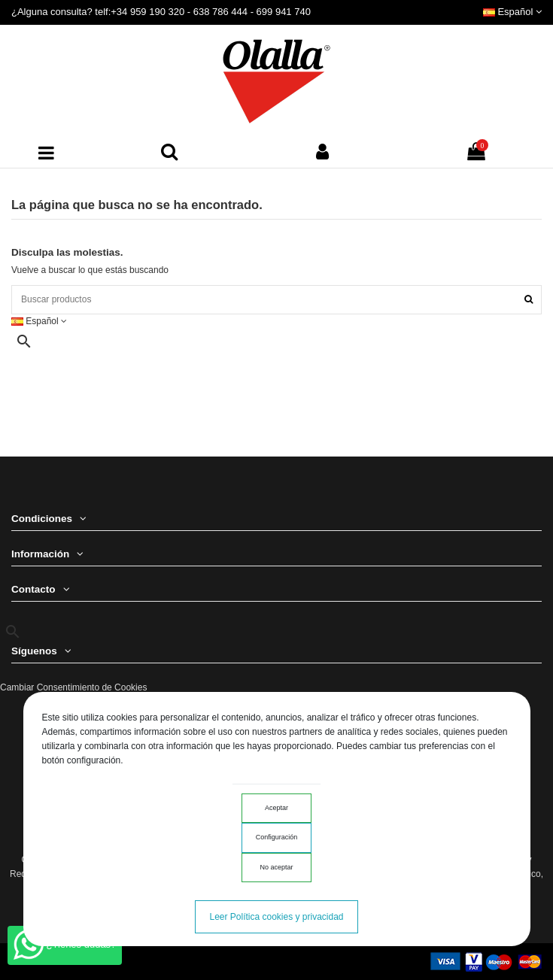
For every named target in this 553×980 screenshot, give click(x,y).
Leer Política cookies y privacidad (276, 917)
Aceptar (276, 808)
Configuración (277, 837)
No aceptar (276, 867)
